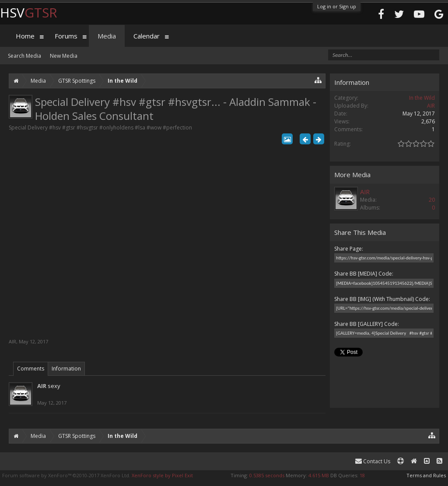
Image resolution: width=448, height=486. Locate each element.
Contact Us (373, 461)
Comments (31, 369)
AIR (12, 341)
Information (66, 369)
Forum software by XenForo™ (66, 475)
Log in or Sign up (337, 6)
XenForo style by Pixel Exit (162, 475)
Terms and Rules (426, 475)
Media (107, 36)
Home (25, 36)
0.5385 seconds (267, 475)
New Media (64, 56)
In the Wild (422, 98)
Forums (66, 36)
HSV (29, 12)
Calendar (147, 36)
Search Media (24, 56)
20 (432, 200)
